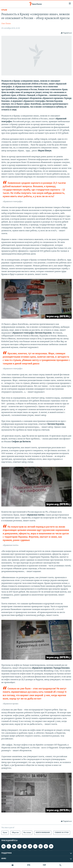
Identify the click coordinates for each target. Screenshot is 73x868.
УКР (44, 865)
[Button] (66, 33)
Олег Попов (6, 24)
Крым (4, 10)
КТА (29, 865)
